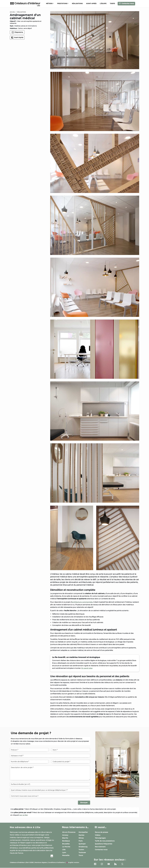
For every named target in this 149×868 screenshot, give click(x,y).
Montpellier (83, 832)
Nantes (81, 835)
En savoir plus (87, 668)
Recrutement (100, 847)
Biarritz (65, 838)
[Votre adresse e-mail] (50, 756)
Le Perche (66, 847)
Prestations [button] (62, 4)
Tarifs (112, 4)
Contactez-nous (126, 3)
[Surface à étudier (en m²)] (50, 784)
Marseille (66, 855)
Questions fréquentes (104, 844)
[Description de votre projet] (50, 773)
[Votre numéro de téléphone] (29, 762)
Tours (81, 855)
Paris (81, 841)
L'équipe (103, 4)
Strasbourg (83, 847)
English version (73, 863)
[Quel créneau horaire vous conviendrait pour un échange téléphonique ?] (50, 790)
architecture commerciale (82, 602)
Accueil (13, 12)
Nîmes (81, 838)
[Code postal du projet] (71, 762)
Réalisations (77, 4)
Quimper (82, 844)
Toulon (81, 850)
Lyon (64, 852)
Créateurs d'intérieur (25, 4)
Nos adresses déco (27, 827)
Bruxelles (66, 844)
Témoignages (100, 838)
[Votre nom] (71, 750)
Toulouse (82, 852)
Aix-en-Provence (69, 832)
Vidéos (98, 835)
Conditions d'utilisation (56, 863)
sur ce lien (24, 815)
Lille (64, 850)
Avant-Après (91, 4)
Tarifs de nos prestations (105, 841)
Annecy (65, 835)
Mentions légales (41, 863)
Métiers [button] (49, 4)
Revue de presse (101, 832)
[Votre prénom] (29, 750)
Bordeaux (66, 841)
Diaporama (17, 32)
